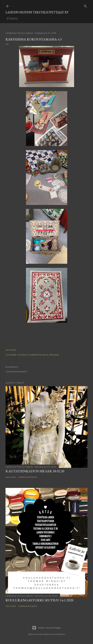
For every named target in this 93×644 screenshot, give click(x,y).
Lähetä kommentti (16, 372)
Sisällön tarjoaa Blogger (47, 628)
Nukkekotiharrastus (38, 355)
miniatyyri (22, 355)
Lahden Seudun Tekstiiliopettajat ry (37, 12)
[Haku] (85, 5)
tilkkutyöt (54, 355)
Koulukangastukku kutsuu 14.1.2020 (39, 600)
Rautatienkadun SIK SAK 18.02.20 (35, 471)
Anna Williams (58, 634)
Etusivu (12, 19)
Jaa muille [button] (11, 350)
